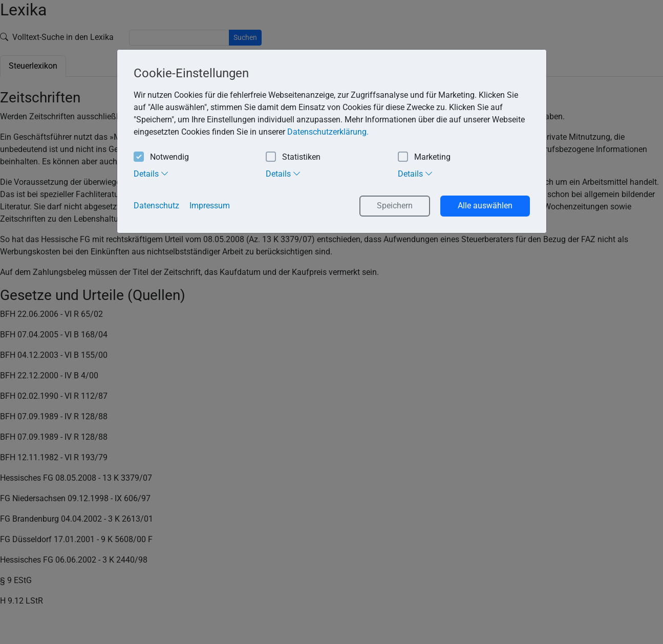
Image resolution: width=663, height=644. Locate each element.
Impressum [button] (210, 206)
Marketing (424, 157)
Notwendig (161, 157)
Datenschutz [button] (156, 206)
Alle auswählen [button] (485, 206)
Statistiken (293, 157)
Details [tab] (151, 174)
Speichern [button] (395, 206)
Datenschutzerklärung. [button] (328, 132)
